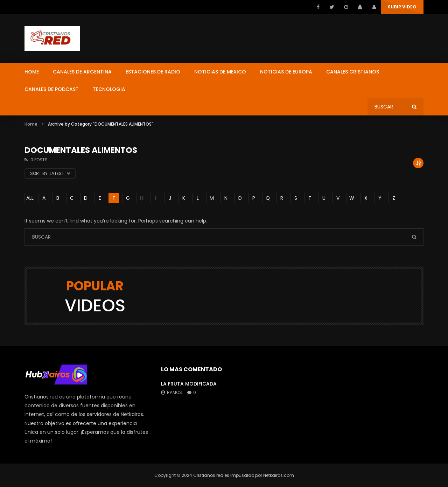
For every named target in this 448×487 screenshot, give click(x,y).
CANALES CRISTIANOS (353, 72)
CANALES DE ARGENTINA (82, 72)
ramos (174, 392)
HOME (32, 72)
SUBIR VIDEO (402, 7)
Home (31, 124)
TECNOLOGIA (109, 89)
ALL (30, 198)
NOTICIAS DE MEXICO (220, 72)
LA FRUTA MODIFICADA (189, 384)
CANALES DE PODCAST (52, 89)
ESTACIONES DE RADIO (153, 72)
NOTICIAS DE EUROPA (286, 72)
